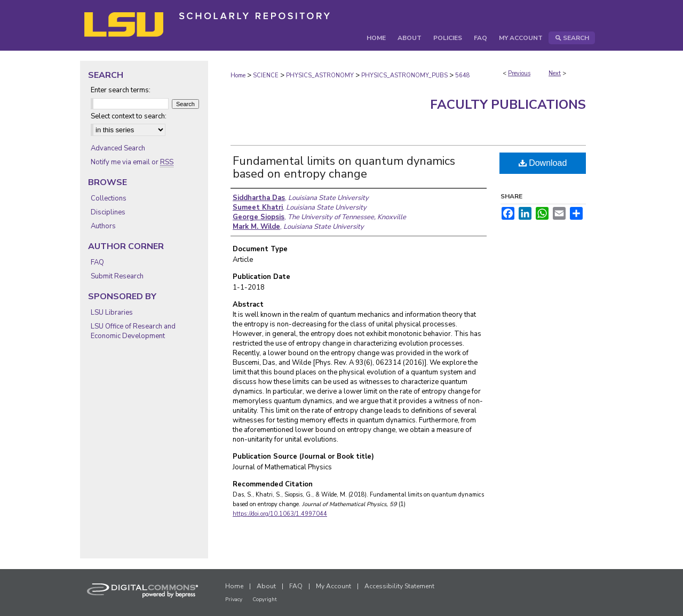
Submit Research (117, 276)
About (266, 586)
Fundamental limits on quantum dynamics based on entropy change (344, 167)
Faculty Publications (508, 105)
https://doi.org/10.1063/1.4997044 (280, 514)
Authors (103, 226)
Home (238, 75)
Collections (109, 198)
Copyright (265, 599)
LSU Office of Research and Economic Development (133, 331)
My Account (333, 586)
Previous (519, 73)
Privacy (234, 599)
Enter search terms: (121, 90)
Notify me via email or (132, 162)
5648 (463, 75)
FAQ (97, 262)
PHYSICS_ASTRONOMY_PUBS (404, 75)
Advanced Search (118, 148)
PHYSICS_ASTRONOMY (320, 75)
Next (555, 73)
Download (543, 163)
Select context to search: (129, 116)
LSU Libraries (112, 313)
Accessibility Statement (399, 586)
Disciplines (108, 212)
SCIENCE (266, 75)
